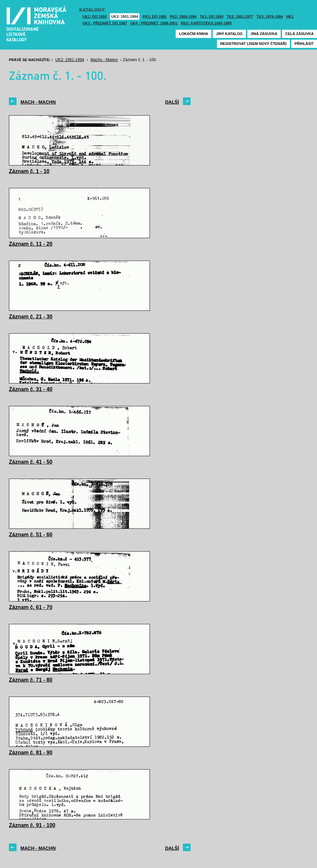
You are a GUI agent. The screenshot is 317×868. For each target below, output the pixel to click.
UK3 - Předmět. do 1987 (105, 23)
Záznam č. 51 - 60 (31, 535)
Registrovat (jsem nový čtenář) (253, 44)
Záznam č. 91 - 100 (32, 825)
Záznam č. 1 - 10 (29, 171)
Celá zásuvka (299, 34)
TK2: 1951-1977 (240, 17)
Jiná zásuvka (264, 34)
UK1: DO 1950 (95, 17)
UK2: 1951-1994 (125, 17)
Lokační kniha (194, 34)
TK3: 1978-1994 (270, 17)
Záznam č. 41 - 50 (31, 462)
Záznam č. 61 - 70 (31, 607)
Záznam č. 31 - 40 (31, 389)
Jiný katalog (229, 34)
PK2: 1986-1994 (183, 17)
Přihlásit (304, 44)
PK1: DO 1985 (155, 17)
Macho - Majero (104, 60)
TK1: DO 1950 (212, 17)
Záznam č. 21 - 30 (31, 317)
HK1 (290, 17)
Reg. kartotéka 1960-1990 (206, 23)
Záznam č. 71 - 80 (31, 680)
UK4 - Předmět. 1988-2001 (154, 23)
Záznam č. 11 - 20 (31, 244)
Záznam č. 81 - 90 (31, 753)
